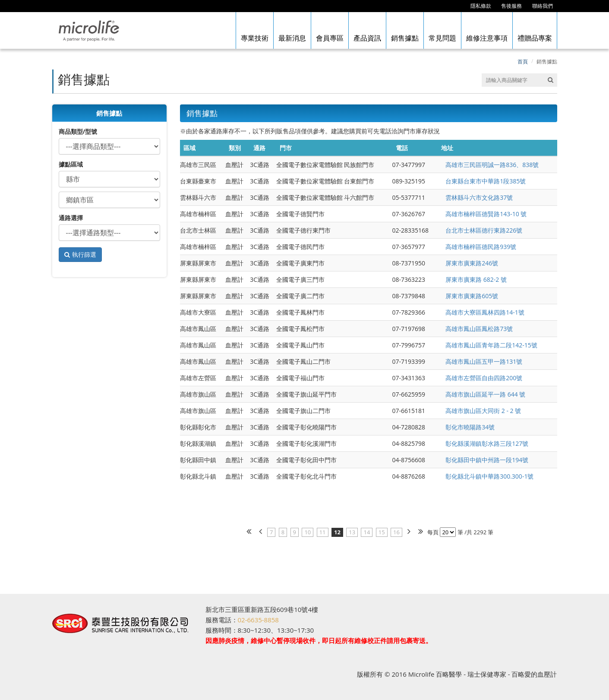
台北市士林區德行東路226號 (484, 230)
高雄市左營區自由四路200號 (484, 378)
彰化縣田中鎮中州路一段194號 (487, 460)
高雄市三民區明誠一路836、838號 (492, 165)
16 (396, 532)
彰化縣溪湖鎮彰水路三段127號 (487, 443)
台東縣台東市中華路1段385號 (486, 181)
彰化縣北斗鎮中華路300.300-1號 (489, 476)
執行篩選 (84, 254)
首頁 (523, 61)
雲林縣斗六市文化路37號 (479, 197)
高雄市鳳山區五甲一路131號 (484, 361)
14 (367, 532)
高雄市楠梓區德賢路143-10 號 (486, 214)
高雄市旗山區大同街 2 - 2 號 (483, 411)
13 (352, 532)
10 (308, 532)
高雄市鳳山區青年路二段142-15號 (491, 345)
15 (382, 532)
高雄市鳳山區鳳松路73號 (479, 329)
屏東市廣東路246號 (472, 263)
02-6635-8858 (258, 620)
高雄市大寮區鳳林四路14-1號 (485, 312)
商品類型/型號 (78, 131)
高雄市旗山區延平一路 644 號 (485, 394)
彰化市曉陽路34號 (470, 427)
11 (323, 532)
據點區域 (71, 164)
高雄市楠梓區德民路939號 (481, 247)
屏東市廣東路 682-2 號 (476, 279)
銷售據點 (547, 61)
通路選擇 (71, 218)
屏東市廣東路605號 (472, 296)
